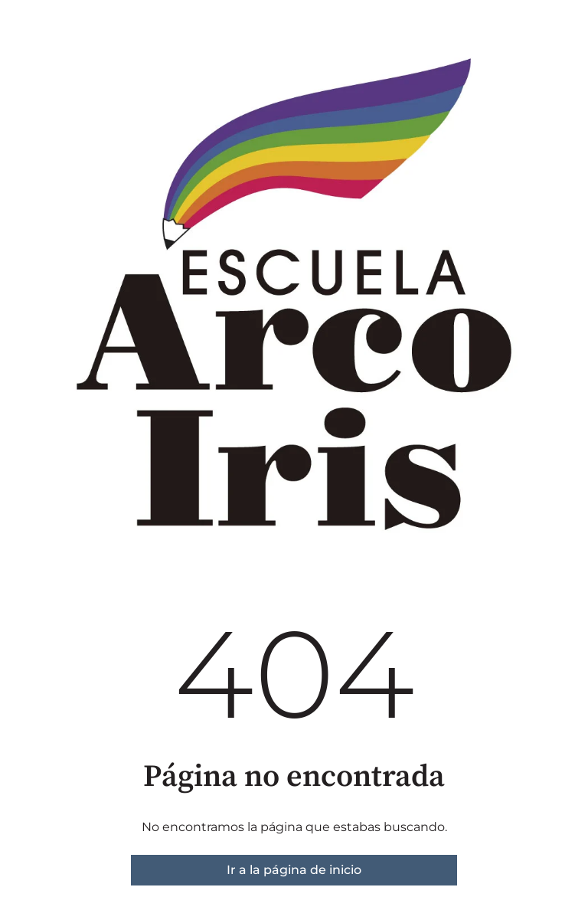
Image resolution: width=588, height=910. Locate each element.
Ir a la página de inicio (294, 870)
